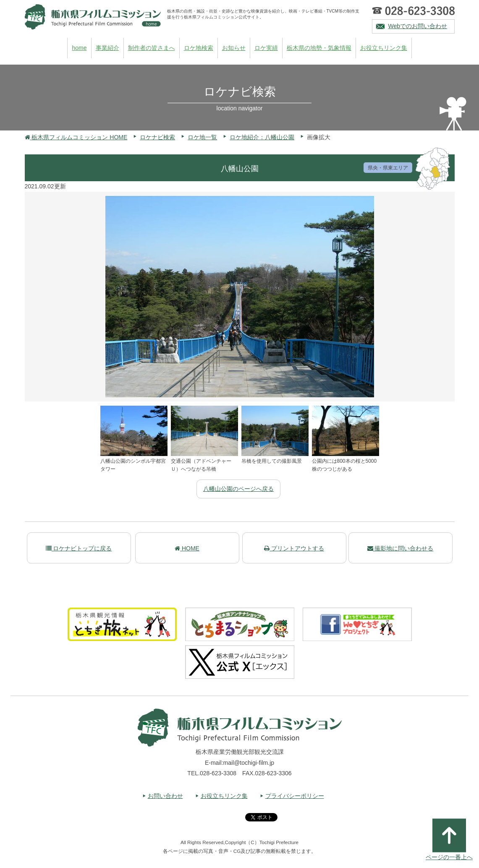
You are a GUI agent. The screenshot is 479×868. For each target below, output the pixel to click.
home (79, 48)
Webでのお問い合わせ (418, 26)
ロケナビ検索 (157, 137)
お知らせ (234, 48)
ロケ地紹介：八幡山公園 (262, 137)
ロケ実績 (266, 48)
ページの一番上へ (449, 839)
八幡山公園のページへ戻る (238, 489)
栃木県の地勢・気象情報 (319, 48)
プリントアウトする (294, 548)
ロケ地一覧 (202, 137)
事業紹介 (107, 48)
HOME (187, 548)
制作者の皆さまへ (152, 48)
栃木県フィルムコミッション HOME (76, 137)
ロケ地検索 (199, 48)
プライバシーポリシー (295, 796)
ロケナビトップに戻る (79, 548)
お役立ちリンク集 (384, 48)
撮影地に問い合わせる (400, 548)
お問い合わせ (165, 796)
